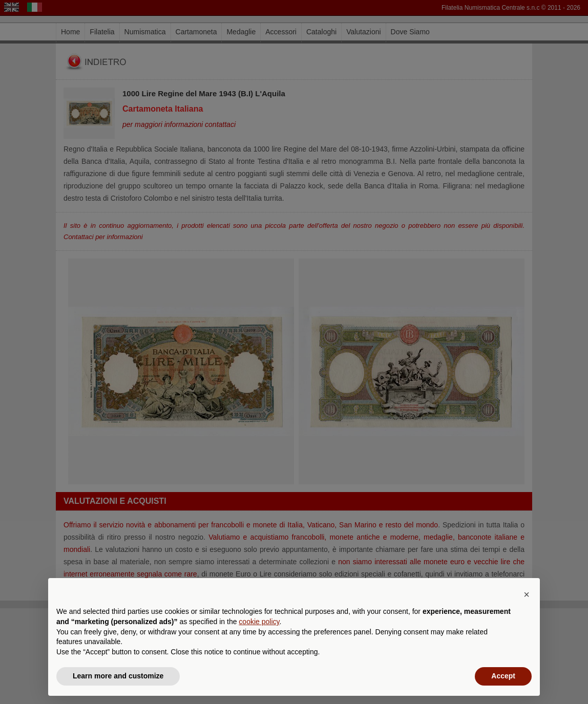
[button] (527, 594)
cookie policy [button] (259, 622)
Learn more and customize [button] (118, 676)
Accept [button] (503, 676)
